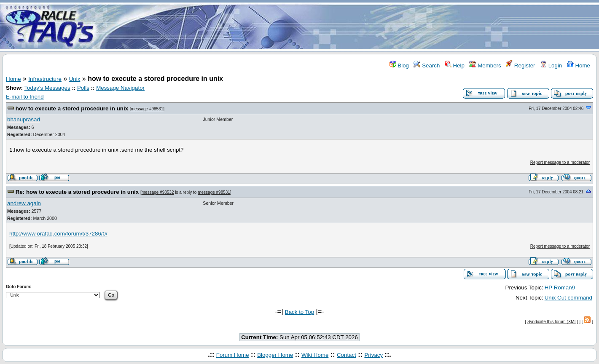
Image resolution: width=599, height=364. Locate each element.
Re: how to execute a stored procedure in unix (77, 192)
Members (485, 66)
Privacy (373, 355)
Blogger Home (275, 355)
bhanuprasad (24, 119)
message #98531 (147, 109)
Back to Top (299, 312)
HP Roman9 (560, 288)
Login (551, 66)
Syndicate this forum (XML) (553, 322)
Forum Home (233, 355)
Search (427, 66)
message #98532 (158, 192)
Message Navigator (120, 88)
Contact (347, 355)
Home (579, 66)
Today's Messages (47, 88)
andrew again (24, 203)
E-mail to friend (25, 97)
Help (455, 66)
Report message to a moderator (560, 162)
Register (520, 66)
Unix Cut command (568, 298)
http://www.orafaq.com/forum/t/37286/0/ (58, 234)
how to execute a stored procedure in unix (72, 108)
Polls (83, 88)
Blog (399, 66)
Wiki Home (315, 355)
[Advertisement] (349, 27)
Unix (75, 79)
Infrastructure (45, 79)
